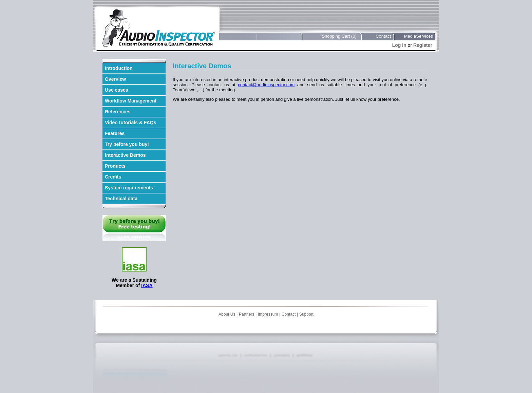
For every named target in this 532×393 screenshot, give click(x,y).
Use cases (117, 90)
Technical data (121, 199)
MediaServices (419, 36)
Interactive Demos (125, 155)
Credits (113, 177)
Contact (383, 36)
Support (306, 314)
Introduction (119, 68)
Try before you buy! (127, 144)
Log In (399, 45)
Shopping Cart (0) (339, 36)
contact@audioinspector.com (266, 85)
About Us (227, 314)
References (118, 112)
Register (423, 45)
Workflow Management (131, 101)
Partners (246, 314)
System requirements (129, 188)
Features (115, 133)
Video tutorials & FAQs (130, 123)
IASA (147, 285)
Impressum (268, 314)
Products (115, 166)
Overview (115, 79)
